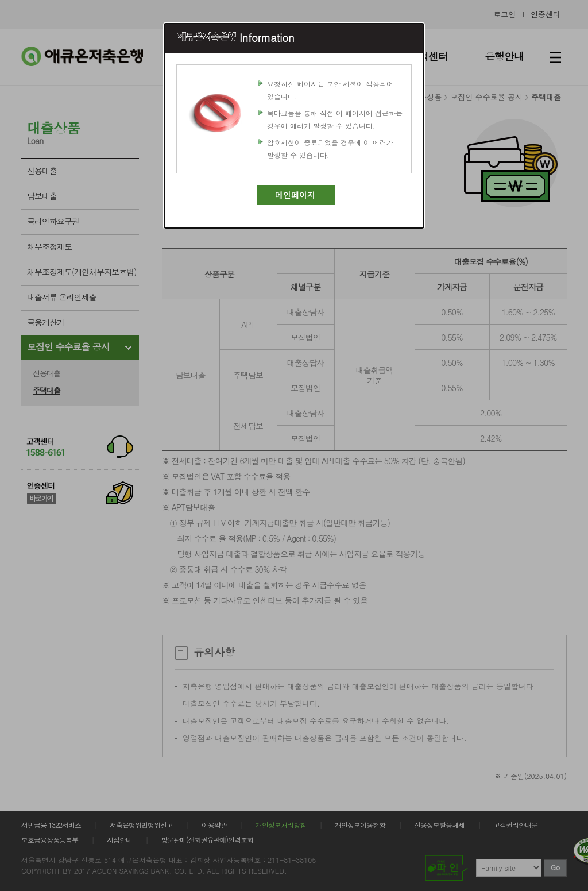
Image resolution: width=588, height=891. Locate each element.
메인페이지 (295, 195)
